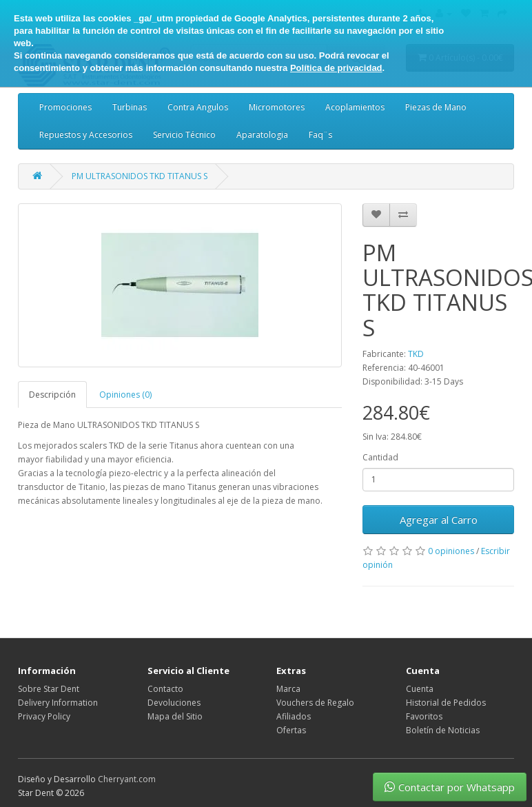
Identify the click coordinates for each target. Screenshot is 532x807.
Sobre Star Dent (49, 689)
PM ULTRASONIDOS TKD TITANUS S (140, 176)
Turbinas (130, 107)
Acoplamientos (355, 107)
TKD (416, 354)
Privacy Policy (44, 716)
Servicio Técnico (184, 135)
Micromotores (277, 107)
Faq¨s (320, 135)
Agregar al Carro (439, 520)
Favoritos (424, 716)
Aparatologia (262, 135)
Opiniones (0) (125, 395)
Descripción (52, 395)
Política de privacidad (336, 68)
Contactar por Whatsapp (450, 787)
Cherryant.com (127, 779)
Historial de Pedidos (446, 703)
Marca (288, 689)
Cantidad (380, 457)
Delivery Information (58, 703)
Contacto (165, 689)
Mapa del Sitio (175, 716)
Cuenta (420, 689)
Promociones (65, 107)
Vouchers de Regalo (315, 703)
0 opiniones (451, 551)
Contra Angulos (198, 107)
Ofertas (291, 730)
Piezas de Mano (436, 107)
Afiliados (294, 716)
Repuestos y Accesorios (86, 135)
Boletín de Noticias (443, 730)
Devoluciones (174, 703)
